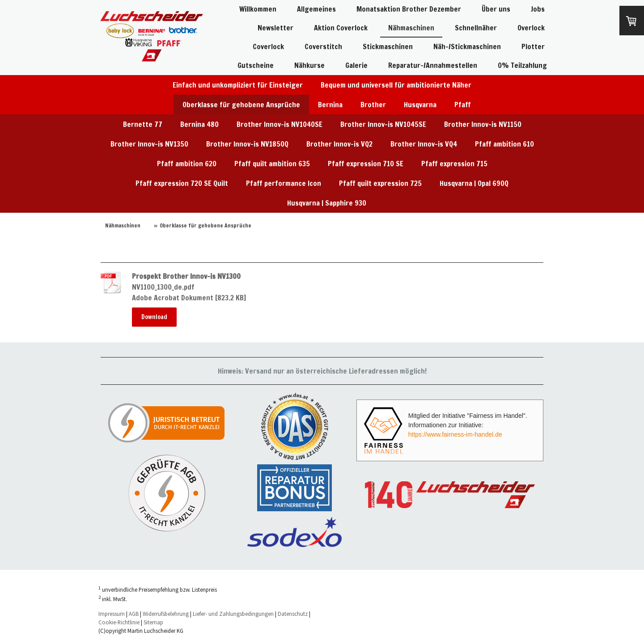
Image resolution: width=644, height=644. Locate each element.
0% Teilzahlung (522, 65)
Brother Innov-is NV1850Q (247, 144)
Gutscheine (256, 65)
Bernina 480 (199, 124)
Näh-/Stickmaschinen (467, 46)
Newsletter (275, 28)
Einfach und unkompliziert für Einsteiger (238, 85)
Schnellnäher (476, 28)
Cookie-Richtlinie (119, 622)
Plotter (533, 46)
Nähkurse (309, 65)
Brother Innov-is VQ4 (424, 144)
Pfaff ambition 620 (187, 164)
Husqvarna (420, 105)
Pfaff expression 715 (454, 164)
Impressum (112, 614)
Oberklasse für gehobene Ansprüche (241, 105)
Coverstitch (323, 46)
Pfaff (463, 105)
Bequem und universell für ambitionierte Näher (396, 85)
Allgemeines (316, 9)
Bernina (330, 105)
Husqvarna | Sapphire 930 (327, 203)
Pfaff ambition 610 (504, 144)
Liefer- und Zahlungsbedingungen (233, 614)
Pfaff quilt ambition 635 (272, 164)
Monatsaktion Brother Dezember (409, 9)
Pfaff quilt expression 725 (380, 183)
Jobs (538, 9)
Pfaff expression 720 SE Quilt (182, 183)
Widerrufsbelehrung (166, 614)
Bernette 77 (143, 124)
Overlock (531, 28)
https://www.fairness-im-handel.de (455, 434)
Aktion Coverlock (341, 28)
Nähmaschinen (411, 28)
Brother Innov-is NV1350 (149, 144)
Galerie (356, 65)
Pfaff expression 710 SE (366, 164)
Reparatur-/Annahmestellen (433, 65)
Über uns (496, 9)
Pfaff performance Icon (284, 183)
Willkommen (258, 9)
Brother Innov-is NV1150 (483, 124)
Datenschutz (293, 614)
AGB (134, 614)
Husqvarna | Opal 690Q (474, 183)
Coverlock (268, 46)
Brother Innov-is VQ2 (339, 144)
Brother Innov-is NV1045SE (383, 124)
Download (154, 317)
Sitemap (153, 622)
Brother (373, 105)
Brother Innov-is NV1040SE (280, 124)
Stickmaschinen (388, 46)
